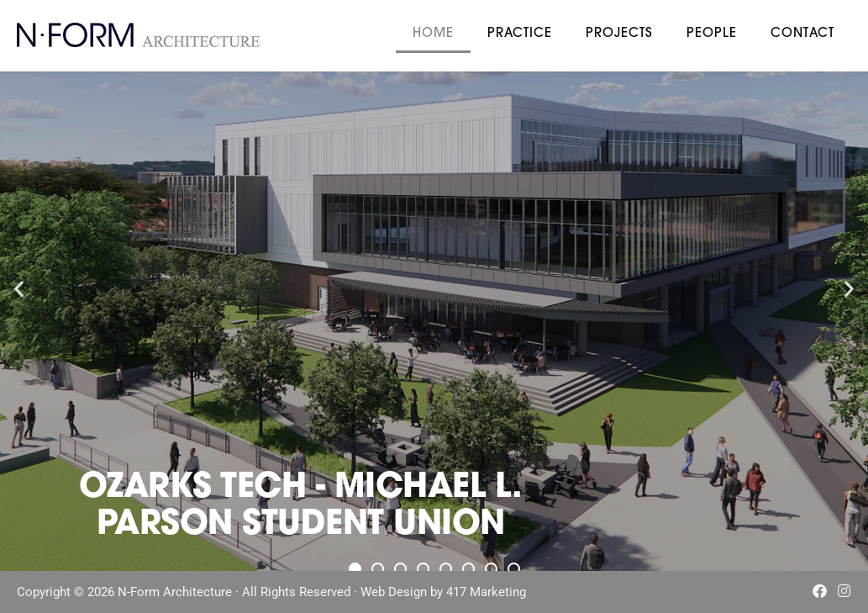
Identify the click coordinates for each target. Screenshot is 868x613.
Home (433, 34)
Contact (802, 34)
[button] (19, 289)
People (712, 34)
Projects (619, 34)
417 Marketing (486, 593)
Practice (520, 34)
